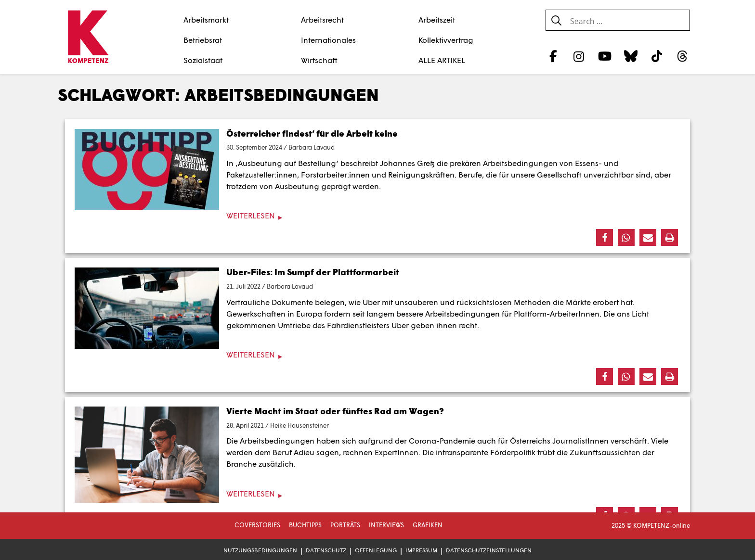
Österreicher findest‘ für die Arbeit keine (312, 133)
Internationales (328, 40)
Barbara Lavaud (312, 147)
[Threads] (683, 56)
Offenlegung (376, 550)
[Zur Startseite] (88, 38)
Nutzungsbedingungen (260, 550)
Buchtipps (305, 525)
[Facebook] (553, 56)
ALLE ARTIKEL (442, 60)
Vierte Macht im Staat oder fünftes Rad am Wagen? (335, 411)
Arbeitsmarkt (206, 19)
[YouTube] (605, 56)
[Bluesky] (631, 56)
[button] (605, 237)
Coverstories (257, 525)
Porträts (345, 525)
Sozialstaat (203, 60)
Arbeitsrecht (322, 19)
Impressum (421, 550)
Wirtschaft (319, 60)
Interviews (386, 525)
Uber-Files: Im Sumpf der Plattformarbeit (313, 272)
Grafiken (428, 525)
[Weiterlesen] (377, 216)
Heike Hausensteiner (299, 425)
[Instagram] (579, 56)
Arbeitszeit (437, 19)
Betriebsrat (203, 40)
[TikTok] (657, 56)
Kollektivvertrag (446, 40)
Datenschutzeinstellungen (489, 550)
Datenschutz (326, 550)
